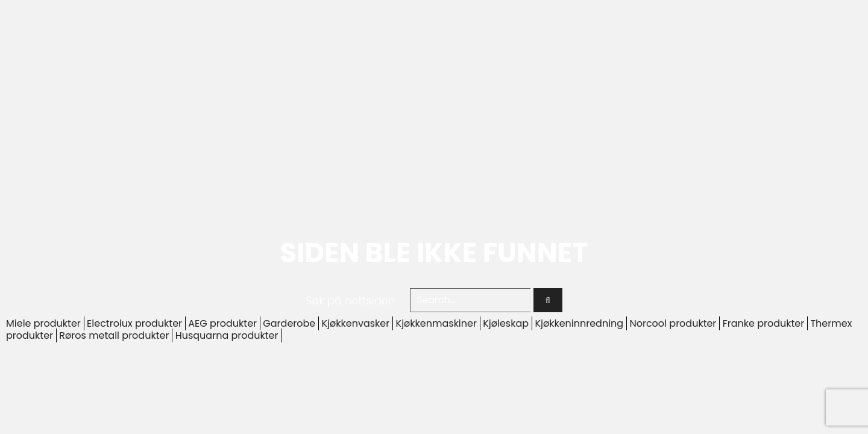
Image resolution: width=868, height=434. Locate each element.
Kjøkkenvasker (356, 323)
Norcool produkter (673, 323)
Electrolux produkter (134, 323)
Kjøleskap (506, 323)
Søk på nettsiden (350, 300)
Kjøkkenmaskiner (436, 323)
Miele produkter (43, 323)
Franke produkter (764, 323)
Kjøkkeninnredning (579, 323)
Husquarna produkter (227, 335)
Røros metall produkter (114, 335)
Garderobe (289, 323)
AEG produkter (222, 323)
